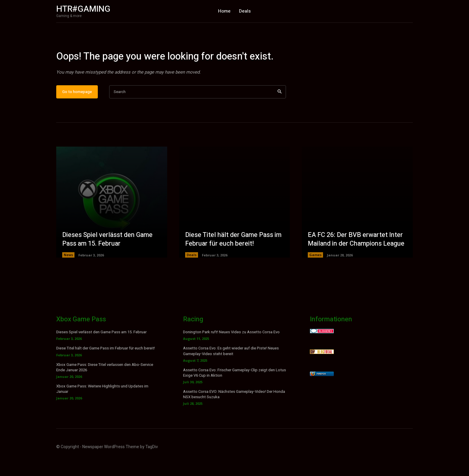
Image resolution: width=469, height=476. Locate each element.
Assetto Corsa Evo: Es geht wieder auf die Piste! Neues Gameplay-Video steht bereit (231, 369)
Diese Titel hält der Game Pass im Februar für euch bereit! (234, 257)
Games (315, 273)
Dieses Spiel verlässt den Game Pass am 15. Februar (108, 257)
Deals (192, 273)
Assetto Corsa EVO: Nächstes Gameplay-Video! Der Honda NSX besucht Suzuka (234, 412)
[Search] (280, 110)
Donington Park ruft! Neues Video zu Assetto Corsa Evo (231, 350)
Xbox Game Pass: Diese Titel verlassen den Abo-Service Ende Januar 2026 (105, 385)
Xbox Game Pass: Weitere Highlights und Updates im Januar (102, 407)
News (68, 273)
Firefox (321, 392)
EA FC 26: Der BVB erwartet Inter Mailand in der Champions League (357, 257)
